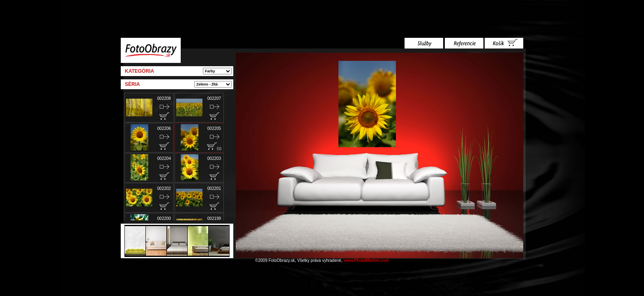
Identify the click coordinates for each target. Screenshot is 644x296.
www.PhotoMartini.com (366, 260)
